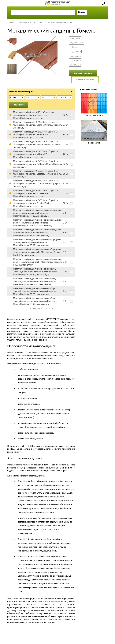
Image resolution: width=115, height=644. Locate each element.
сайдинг (74, 47)
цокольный (75, 65)
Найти (82, 12)
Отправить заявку (83, 73)
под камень (76, 56)
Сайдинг (42, 22)
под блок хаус (77, 43)
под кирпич (75, 60)
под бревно (75, 51)
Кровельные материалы (26, 22)
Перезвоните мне (85, 80)
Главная (11, 22)
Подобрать (19, 105)
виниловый (75, 38)
